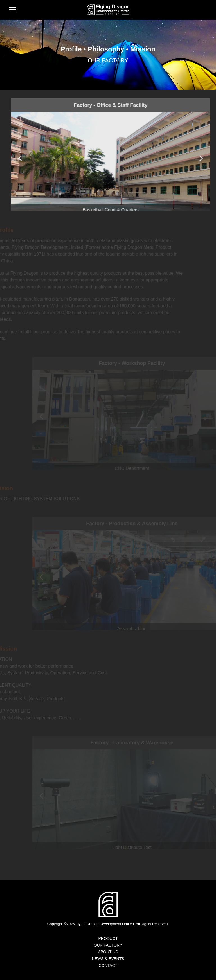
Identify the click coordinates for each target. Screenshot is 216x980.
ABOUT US (108, 952)
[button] (202, 158)
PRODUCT (108, 938)
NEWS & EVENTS (108, 959)
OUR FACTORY (108, 945)
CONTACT (108, 965)
